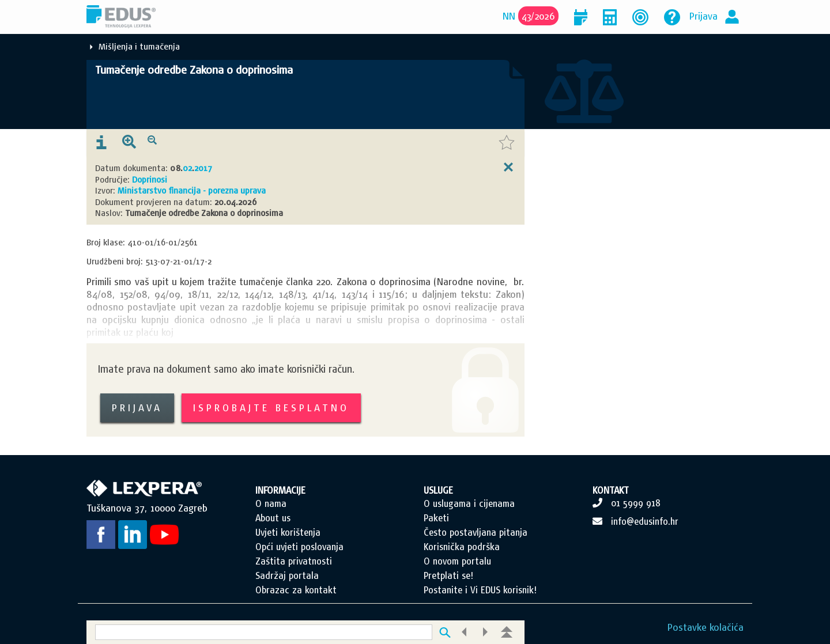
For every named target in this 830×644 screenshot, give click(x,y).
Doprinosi (150, 179)
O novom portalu (457, 561)
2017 (203, 168)
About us (273, 518)
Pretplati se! (448, 575)
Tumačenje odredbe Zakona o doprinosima (194, 70)
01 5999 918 (636, 503)
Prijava (703, 16)
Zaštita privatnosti (294, 561)
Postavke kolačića (705, 627)
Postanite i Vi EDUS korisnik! (480, 590)
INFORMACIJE (280, 490)
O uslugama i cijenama (469, 503)
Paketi (436, 518)
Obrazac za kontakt (296, 590)
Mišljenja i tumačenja (139, 46)
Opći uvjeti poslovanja (299, 547)
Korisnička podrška (462, 547)
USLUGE (438, 490)
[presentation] (101, 143)
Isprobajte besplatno (271, 408)
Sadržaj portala (287, 575)
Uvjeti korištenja (288, 532)
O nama (271, 503)
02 (187, 168)
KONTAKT (611, 490)
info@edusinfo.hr (645, 521)
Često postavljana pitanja (476, 532)
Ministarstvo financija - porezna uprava (192, 190)
